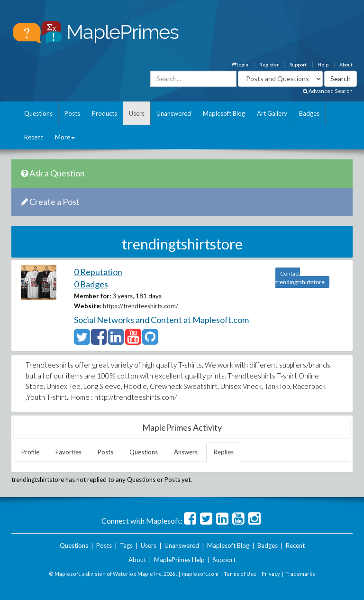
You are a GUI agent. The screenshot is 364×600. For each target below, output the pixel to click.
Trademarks (300, 574)
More (65, 137)
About (346, 65)
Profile (30, 452)
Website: (88, 306)
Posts (72, 113)
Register (269, 65)
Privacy (271, 574)
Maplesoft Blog (224, 113)
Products (105, 113)
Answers (186, 452)
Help (323, 65)
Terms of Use (240, 574)
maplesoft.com (200, 574)
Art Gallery (272, 113)
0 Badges (91, 284)
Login (240, 65)
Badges (309, 113)
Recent (34, 137)
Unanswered (174, 113)
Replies (224, 452)
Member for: (92, 296)
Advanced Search (328, 91)
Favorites (68, 452)
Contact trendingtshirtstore (300, 278)
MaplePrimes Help (179, 560)
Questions (38, 113)
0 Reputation (98, 272)
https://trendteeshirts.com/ (141, 306)
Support (298, 65)
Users (137, 113)
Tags (126, 545)
